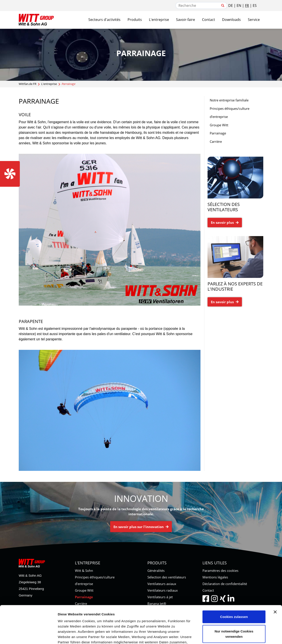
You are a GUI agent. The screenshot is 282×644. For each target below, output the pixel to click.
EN (239, 6)
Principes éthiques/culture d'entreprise (230, 113)
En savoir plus (225, 222)
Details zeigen (234, 635)
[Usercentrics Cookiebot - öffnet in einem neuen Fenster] (29, 635)
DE (231, 6)
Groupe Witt (219, 125)
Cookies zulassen (234, 581)
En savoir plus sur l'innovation (141, 527)
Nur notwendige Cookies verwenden (234, 599)
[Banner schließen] (275, 577)
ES (255, 6)
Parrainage (218, 133)
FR (247, 6)
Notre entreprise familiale (229, 100)
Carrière (216, 141)
